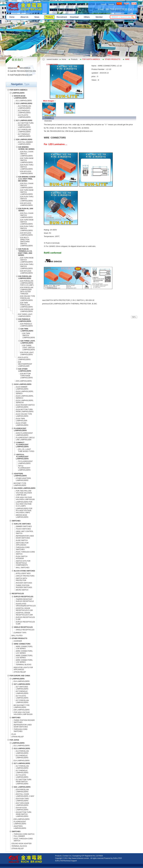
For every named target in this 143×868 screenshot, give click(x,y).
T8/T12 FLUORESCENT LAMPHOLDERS (24, 468)
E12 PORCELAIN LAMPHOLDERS (25, 107)
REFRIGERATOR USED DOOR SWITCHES (25, 537)
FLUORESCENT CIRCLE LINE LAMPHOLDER (25, 439)
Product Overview (48, 118)
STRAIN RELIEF (20, 672)
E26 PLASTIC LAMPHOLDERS (24, 358)
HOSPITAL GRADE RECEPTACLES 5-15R (24, 609)
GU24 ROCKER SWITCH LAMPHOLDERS (25, 406)
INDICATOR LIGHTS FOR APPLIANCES (23, 669)
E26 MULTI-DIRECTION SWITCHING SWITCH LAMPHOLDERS (27, 242)
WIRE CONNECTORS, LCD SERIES (24, 657)
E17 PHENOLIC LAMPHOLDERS (24, 135)
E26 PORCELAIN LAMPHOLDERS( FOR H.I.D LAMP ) (27, 283)
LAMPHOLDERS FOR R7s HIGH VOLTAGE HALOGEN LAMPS (24, 511)
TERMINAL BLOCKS (24, 665)
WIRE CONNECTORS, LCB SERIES (24, 648)
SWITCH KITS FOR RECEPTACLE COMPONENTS (23, 563)
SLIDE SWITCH (22, 540)
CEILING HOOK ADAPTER (22, 844)
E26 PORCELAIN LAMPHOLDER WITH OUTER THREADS (27, 291)
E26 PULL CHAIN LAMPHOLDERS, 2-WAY (25, 795)
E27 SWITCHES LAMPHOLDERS (22, 688)
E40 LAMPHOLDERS (22, 710)
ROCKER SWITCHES (24, 583)
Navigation (17, 84)
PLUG (14, 734)
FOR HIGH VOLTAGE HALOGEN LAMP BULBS (25, 498)
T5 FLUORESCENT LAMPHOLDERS (25, 462)
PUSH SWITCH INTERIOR (22, 557)
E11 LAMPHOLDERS (24, 101)
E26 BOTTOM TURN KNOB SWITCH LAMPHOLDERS (24, 814)
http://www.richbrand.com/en (79, 858)
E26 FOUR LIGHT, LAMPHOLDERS (27, 354)
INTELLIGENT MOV (23, 573)
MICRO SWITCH (22, 590)
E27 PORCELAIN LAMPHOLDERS (22, 701)
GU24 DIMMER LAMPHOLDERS (22, 388)
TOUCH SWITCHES (23, 529)
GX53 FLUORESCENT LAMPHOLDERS (24, 434)
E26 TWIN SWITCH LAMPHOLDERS (29, 336)
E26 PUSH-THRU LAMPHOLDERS (22, 800)
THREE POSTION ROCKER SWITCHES (24, 586)
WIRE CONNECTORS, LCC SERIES (24, 652)
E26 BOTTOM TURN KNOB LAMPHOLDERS (27, 376)
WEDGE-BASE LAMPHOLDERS (22, 516)
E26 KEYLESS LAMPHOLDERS (27, 172)
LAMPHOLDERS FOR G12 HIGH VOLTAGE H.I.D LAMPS (24, 504)
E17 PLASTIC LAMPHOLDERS (22, 776)
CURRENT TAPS (20, 633)
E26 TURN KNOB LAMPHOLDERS (22, 804)
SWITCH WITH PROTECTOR (21, 579)
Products (74, 59)
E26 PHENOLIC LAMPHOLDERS (27, 325)
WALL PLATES (17, 636)
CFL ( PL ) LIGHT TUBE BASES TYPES (26, 450)
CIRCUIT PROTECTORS (25, 576)
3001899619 (24, 68)
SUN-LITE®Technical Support (66, 861)
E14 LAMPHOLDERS (22, 681)
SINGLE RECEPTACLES (25, 630)
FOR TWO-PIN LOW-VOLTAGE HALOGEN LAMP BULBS (24, 493)
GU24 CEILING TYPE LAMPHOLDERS (24, 415)
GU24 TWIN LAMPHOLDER (22, 420)
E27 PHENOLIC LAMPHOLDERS (22, 692)
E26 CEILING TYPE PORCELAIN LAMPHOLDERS (28, 298)
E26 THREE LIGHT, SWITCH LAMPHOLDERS (29, 348)
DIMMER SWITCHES (24, 526)
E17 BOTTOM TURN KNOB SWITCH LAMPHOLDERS (26, 125)
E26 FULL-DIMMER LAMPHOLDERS (25, 143)
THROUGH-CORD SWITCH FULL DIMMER (24, 835)
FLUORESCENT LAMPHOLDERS (20, 823)
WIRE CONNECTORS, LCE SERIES (24, 661)
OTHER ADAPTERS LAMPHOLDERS (23, 479)
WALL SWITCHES (23, 568)
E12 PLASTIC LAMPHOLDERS (24, 116)
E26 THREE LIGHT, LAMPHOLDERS (25, 315)
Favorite (111, 4)
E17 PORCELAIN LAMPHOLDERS (25, 131)
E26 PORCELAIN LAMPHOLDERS (27, 310)
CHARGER (18, 641)
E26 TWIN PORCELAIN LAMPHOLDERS (27, 305)
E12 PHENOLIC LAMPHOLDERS (24, 112)
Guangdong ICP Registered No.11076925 (88, 856)
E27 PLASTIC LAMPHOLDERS (22, 697)
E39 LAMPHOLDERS (24, 381)
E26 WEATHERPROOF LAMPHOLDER (25, 364)
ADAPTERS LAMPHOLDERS (20, 827)
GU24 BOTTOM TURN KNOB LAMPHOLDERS (25, 411)
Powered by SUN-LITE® (113, 858)
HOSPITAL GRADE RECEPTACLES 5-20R (24, 614)
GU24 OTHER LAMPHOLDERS (22, 424)
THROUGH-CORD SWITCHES (23, 548)
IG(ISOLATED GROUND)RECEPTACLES (26, 605)
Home (103, 4)
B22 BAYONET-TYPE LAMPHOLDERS (22, 706)
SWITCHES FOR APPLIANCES (22, 544)
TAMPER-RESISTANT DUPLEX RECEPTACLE (25, 600)
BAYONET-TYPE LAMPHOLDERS (20, 484)
